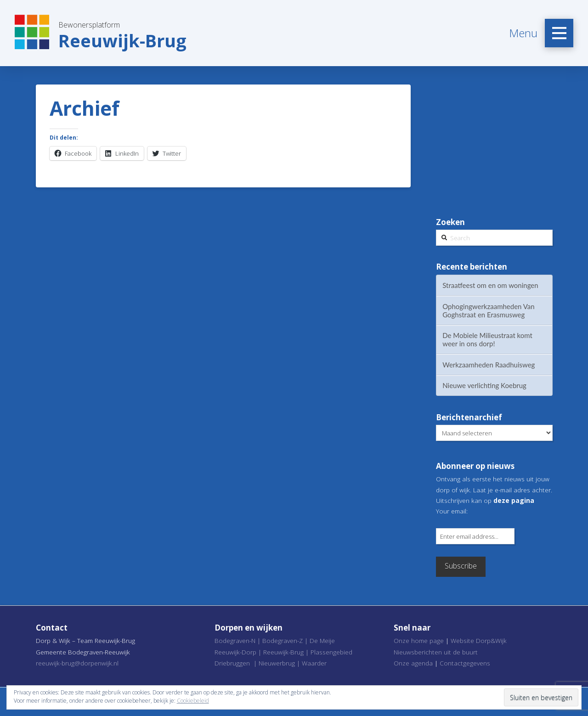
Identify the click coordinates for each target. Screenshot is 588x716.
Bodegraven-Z (283, 640)
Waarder (314, 663)
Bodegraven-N (235, 640)
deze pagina (514, 500)
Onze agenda (413, 663)
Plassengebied (331, 652)
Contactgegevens (465, 663)
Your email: (452, 511)
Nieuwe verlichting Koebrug (484, 385)
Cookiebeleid (193, 701)
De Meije (322, 640)
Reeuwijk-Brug (283, 652)
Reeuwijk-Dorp (235, 652)
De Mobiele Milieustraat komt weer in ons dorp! (487, 339)
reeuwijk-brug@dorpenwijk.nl (77, 663)
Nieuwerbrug (277, 663)
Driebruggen (232, 663)
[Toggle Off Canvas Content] (559, 33)
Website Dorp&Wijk (479, 640)
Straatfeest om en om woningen (490, 285)
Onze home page (419, 640)
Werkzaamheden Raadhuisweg (489, 365)
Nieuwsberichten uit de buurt (436, 652)
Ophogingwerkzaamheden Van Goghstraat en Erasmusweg (488, 310)
